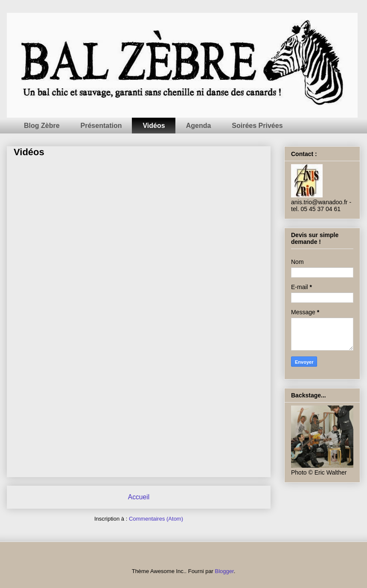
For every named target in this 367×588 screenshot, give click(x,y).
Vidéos (154, 126)
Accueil (139, 497)
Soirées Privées (257, 126)
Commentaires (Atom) (156, 519)
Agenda (199, 126)
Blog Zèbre (42, 126)
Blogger (224, 571)
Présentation (101, 126)
